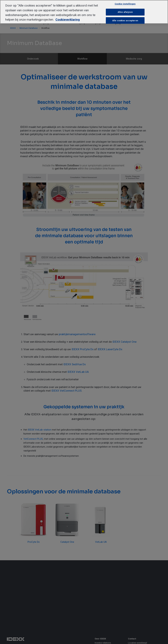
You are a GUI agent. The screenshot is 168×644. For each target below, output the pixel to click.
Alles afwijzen (125, 12)
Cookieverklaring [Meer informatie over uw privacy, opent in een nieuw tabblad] (68, 20)
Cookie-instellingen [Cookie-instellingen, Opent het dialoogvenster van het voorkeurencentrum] (125, 4)
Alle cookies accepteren (125, 21)
